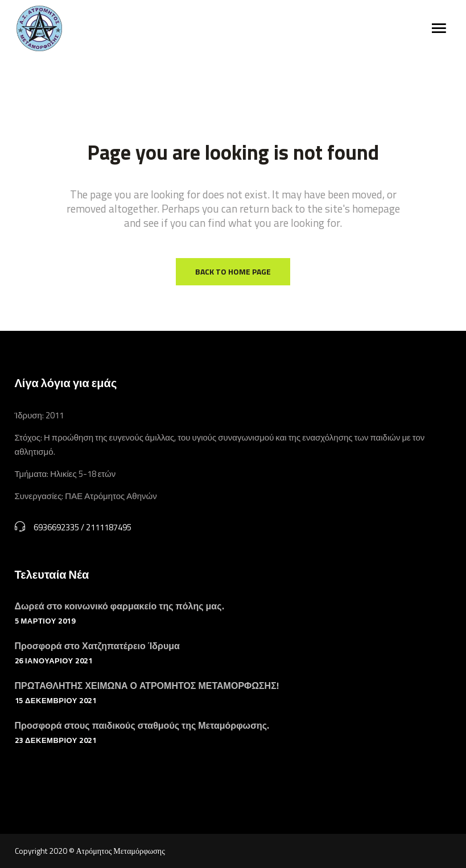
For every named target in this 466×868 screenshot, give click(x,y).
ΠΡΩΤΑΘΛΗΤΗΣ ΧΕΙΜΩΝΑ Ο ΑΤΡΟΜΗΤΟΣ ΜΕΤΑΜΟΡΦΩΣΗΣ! (147, 686)
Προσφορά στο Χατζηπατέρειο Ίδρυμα (97, 646)
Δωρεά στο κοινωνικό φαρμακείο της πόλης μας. (119, 606)
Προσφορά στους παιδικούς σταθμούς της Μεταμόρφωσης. (142, 725)
